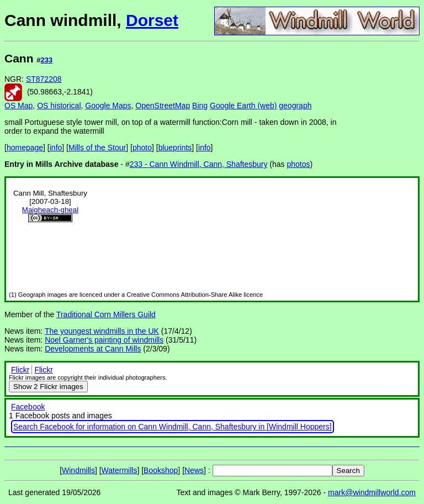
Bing (200, 106)
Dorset (152, 20)
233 (47, 60)
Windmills (78, 470)
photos (299, 164)
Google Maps (108, 106)
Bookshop (161, 470)
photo (142, 148)
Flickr (20, 370)
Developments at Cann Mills (93, 349)
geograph (295, 106)
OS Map (18, 106)
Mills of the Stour (97, 148)
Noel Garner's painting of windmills (104, 340)
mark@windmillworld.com (372, 492)
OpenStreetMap (163, 106)
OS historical (59, 106)
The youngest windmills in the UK (102, 331)
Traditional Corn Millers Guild (106, 314)
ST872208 (44, 79)
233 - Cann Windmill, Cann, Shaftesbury (199, 164)
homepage (25, 148)
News (194, 470)
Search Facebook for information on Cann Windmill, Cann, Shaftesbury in (139, 427)
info (56, 148)
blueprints (175, 148)
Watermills (120, 470)
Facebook (28, 407)
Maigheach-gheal (50, 210)
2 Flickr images (48, 387)
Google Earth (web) (243, 106)
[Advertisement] (383, 214)
